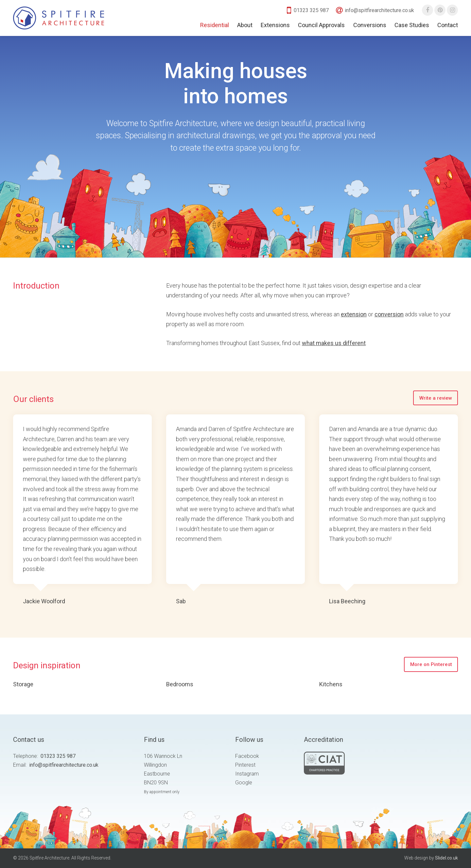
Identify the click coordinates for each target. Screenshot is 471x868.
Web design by (431, 858)
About (245, 25)
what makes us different (334, 343)
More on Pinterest (431, 664)
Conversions (370, 25)
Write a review (436, 398)
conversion (389, 314)
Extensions (275, 25)
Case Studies (412, 25)
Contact (448, 25)
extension (354, 314)
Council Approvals (321, 25)
